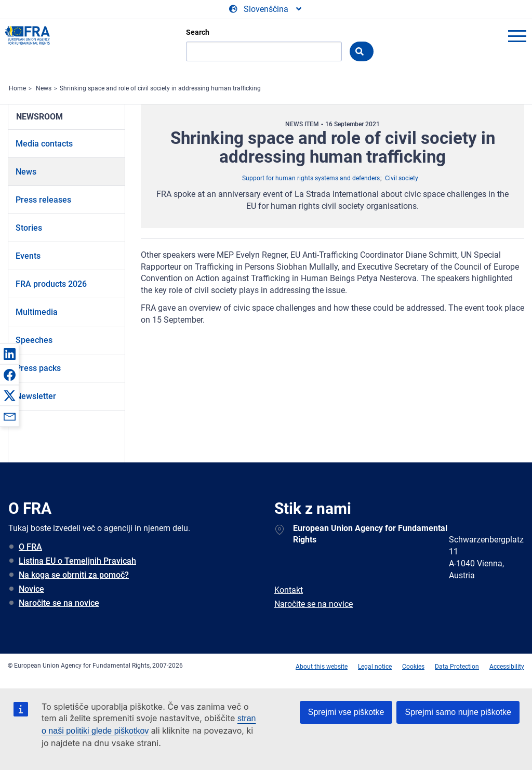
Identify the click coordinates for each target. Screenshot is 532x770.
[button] (9, 354)
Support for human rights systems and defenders (311, 178)
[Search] (264, 51)
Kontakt (289, 590)
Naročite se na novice (59, 603)
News (44, 88)
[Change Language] (266, 9)
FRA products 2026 (51, 284)
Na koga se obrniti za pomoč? (74, 575)
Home (17, 88)
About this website (322, 667)
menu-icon (517, 36)
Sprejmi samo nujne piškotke (458, 712)
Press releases (43, 200)
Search (198, 32)
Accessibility (507, 667)
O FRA (30, 547)
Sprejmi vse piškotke (346, 712)
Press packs (38, 368)
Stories (29, 228)
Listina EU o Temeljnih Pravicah (77, 561)
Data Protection (457, 667)
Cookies (413, 667)
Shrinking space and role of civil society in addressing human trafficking (160, 88)
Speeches (34, 340)
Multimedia (37, 312)
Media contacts (44, 144)
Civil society (402, 178)
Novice (31, 589)
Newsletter (36, 396)
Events (28, 256)
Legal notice (375, 667)
